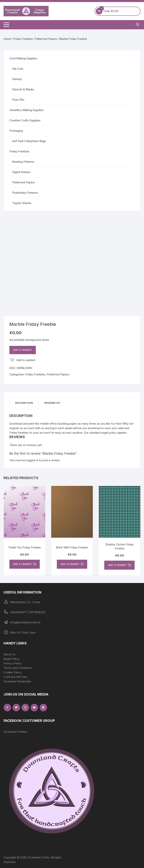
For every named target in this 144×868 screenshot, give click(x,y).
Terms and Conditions (18, 668)
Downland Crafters (16, 732)
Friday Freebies (23, 39)
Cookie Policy (12, 672)
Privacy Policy (13, 663)
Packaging (16, 131)
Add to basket (23, 350)
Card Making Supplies (23, 58)
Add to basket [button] (25, 564)
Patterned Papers (46, 39)
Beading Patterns (23, 162)
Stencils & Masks (23, 89)
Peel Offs (18, 100)
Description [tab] (24, 403)
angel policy (109, 433)
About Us (10, 654)
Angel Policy (12, 659)
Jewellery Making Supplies (26, 110)
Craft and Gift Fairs (16, 677)
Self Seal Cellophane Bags (29, 141)
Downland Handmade (17, 681)
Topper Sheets (22, 203)
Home (7, 39)
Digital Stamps (21, 172)
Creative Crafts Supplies (25, 120)
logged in (32, 460)
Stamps (17, 79)
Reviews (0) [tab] (52, 403)
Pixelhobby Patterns (25, 193)
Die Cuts (18, 69)
